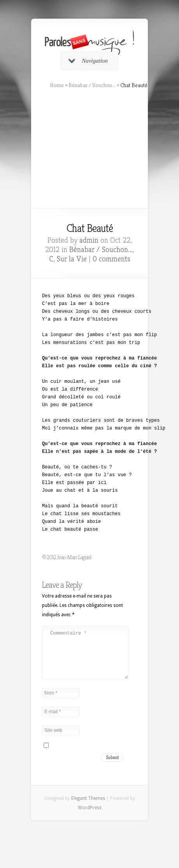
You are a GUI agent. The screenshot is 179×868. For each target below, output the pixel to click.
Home (57, 85)
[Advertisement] (89, 149)
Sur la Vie (72, 259)
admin (89, 240)
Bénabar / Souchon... (92, 85)
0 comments (111, 259)
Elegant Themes (88, 808)
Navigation (88, 61)
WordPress (90, 817)
